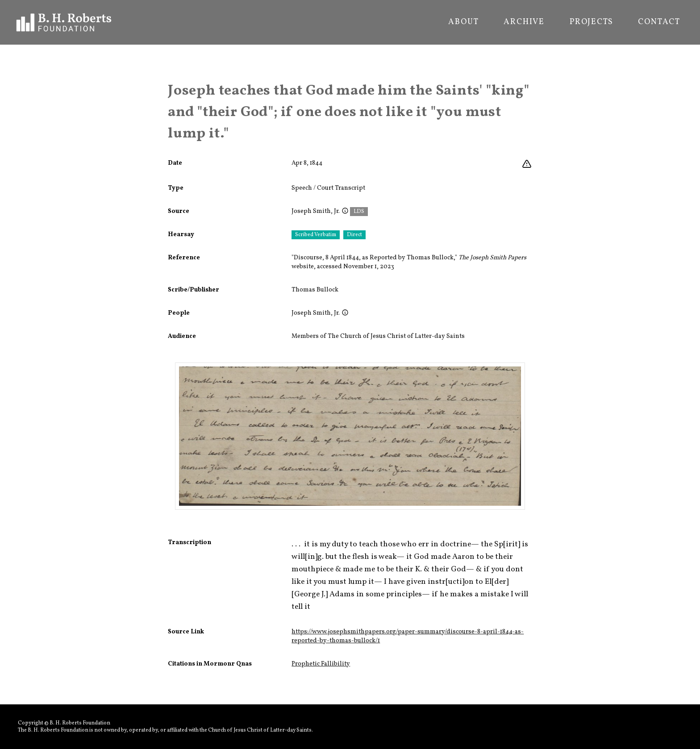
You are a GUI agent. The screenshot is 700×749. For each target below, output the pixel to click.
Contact (659, 22)
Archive (524, 22)
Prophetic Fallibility (321, 664)
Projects (591, 22)
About (463, 22)
